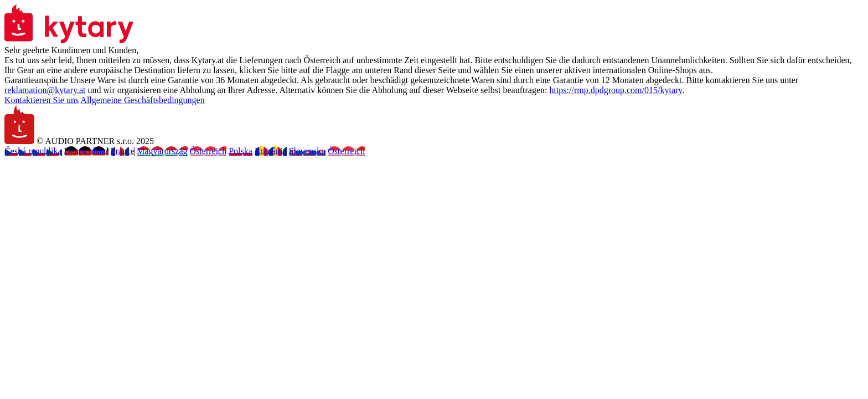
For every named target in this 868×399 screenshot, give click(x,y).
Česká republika (33, 151)
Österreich (208, 151)
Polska (241, 151)
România (271, 151)
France (123, 151)
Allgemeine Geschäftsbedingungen (142, 100)
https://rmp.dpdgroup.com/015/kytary (616, 90)
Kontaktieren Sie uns (42, 100)
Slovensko (308, 151)
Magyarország (162, 151)
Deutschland (86, 151)
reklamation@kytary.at (45, 90)
